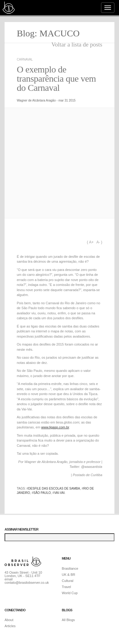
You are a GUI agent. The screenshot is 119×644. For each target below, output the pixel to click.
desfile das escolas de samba (54, 489)
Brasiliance (70, 568)
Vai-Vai (60, 493)
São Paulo (42, 493)
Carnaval (25, 59)
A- (98, 242)
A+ (91, 242)
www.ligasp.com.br (55, 427)
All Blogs (69, 620)
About (9, 620)
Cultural (68, 581)
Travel (67, 587)
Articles (10, 626)
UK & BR (69, 575)
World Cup (70, 593)
